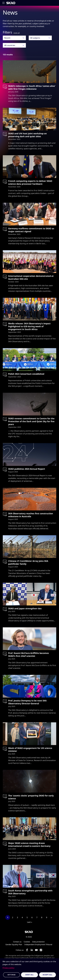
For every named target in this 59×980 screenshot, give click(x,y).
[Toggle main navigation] (4, 3)
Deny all (29, 975)
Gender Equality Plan (14, 944)
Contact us (17, 942)
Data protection (38, 942)
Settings (12, 975)
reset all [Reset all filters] (17, 33)
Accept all (47, 975)
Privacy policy (8, 968)
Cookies (27, 942)
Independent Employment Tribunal (38, 944)
